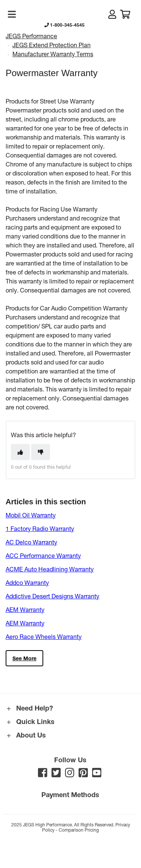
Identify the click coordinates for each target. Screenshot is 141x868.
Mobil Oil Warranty (31, 515)
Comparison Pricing (79, 830)
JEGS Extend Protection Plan (52, 45)
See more (24, 658)
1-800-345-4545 (64, 25)
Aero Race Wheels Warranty (44, 636)
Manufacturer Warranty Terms (53, 54)
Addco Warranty (27, 582)
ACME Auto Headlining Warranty (50, 569)
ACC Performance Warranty (43, 555)
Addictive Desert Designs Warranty (52, 596)
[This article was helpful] (20, 452)
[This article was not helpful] (41, 452)
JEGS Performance (31, 36)
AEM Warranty (25, 609)
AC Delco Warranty (31, 542)
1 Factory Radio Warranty (40, 528)
